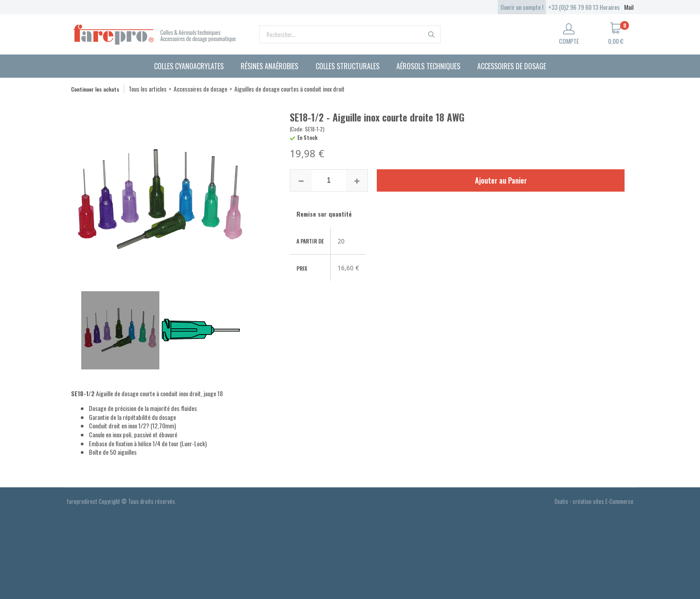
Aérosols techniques (428, 66)
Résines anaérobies (269, 66)
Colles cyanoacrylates (189, 66)
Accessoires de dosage (512, 66)
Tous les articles (148, 89)
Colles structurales (348, 66)
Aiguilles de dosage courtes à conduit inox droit (290, 89)
